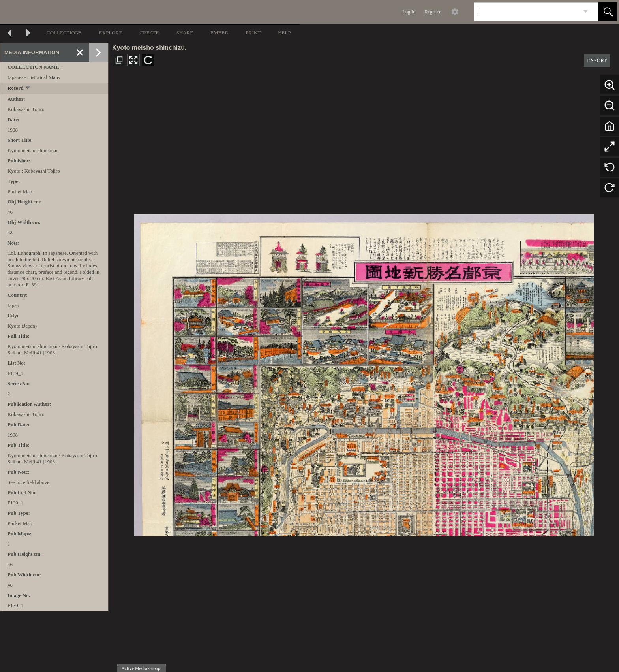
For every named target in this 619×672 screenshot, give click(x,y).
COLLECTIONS (64, 33)
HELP (284, 33)
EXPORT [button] (597, 60)
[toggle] (28, 89)
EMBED (219, 33)
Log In (409, 12)
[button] (608, 12)
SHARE (185, 33)
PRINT (253, 33)
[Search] (527, 12)
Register (433, 12)
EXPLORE (111, 33)
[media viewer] (364, 373)
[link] (586, 12)
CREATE (149, 33)
